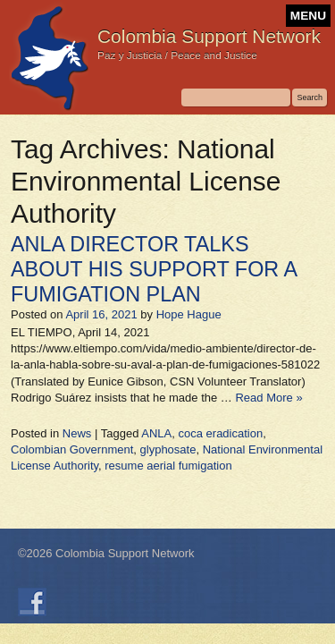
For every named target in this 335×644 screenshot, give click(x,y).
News (77, 433)
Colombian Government (72, 449)
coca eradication (221, 433)
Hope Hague (189, 314)
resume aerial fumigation (168, 466)
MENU (308, 16)
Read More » (268, 398)
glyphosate (168, 449)
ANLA (156, 433)
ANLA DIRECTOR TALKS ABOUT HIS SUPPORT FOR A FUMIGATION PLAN (154, 269)
